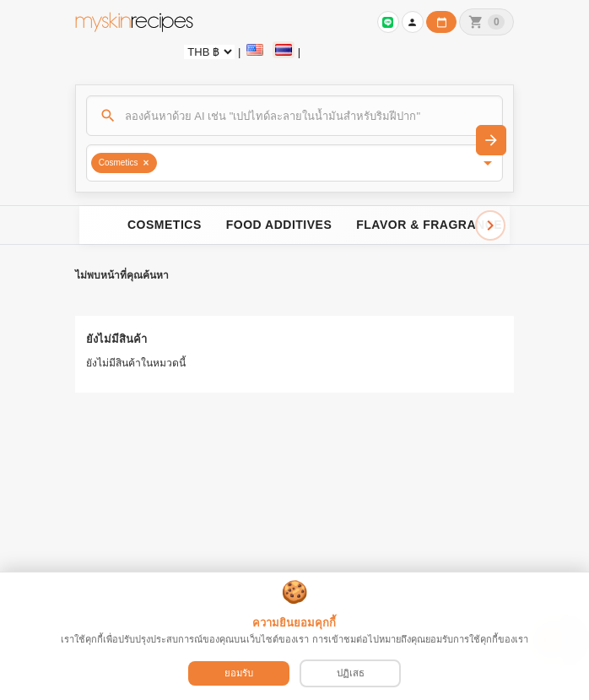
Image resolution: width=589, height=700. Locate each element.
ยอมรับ (239, 673)
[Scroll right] (490, 225)
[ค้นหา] (295, 116)
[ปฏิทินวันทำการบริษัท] (441, 22)
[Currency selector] (209, 52)
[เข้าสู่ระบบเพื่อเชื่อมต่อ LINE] (388, 22)
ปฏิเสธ (351, 673)
